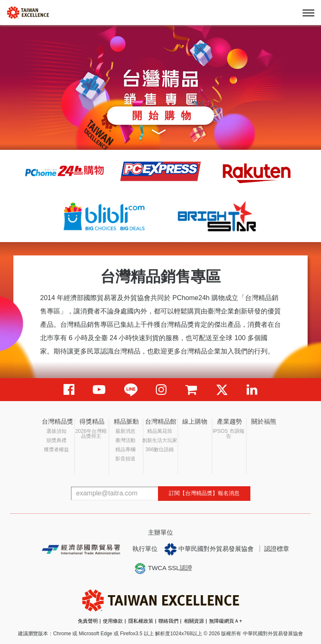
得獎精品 (92, 421)
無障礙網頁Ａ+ (225, 621)
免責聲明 (88, 621)
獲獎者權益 (56, 450)
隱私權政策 (141, 621)
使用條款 (113, 621)
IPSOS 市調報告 (229, 434)
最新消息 (125, 431)
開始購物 (165, 115)
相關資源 (194, 621)
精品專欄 (125, 450)
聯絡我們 (168, 621)
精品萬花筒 (160, 431)
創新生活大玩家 (160, 440)
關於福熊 (264, 421)
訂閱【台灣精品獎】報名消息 (204, 493)
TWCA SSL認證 (163, 568)
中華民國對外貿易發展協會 (209, 549)
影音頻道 (125, 459)
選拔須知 (56, 431)
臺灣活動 (125, 440)
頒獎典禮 (56, 440)
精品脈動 (126, 421)
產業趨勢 (229, 421)
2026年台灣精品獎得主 (91, 434)
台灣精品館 (161, 421)
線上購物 (195, 421)
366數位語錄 (160, 450)
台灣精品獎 (57, 421)
